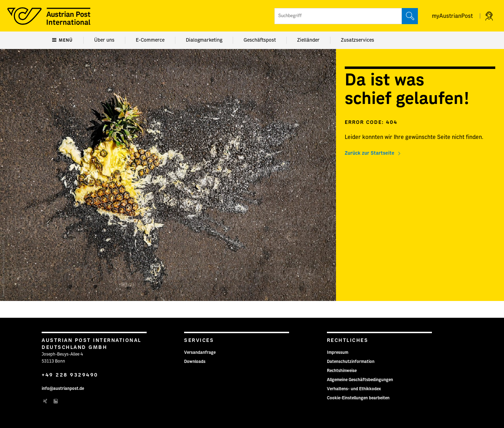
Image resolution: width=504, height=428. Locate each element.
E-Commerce (150, 40)
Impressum (338, 352)
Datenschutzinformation (351, 362)
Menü (62, 40)
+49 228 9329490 (70, 375)
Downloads (195, 362)
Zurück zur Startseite (370, 153)
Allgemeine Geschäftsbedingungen (360, 380)
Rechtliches (348, 341)
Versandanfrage (200, 352)
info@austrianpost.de (63, 388)
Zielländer (308, 40)
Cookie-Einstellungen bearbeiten (358, 398)
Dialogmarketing (204, 40)
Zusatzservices (358, 40)
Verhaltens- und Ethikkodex (354, 389)
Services (199, 341)
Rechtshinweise (342, 371)
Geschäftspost (260, 40)
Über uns (104, 40)
